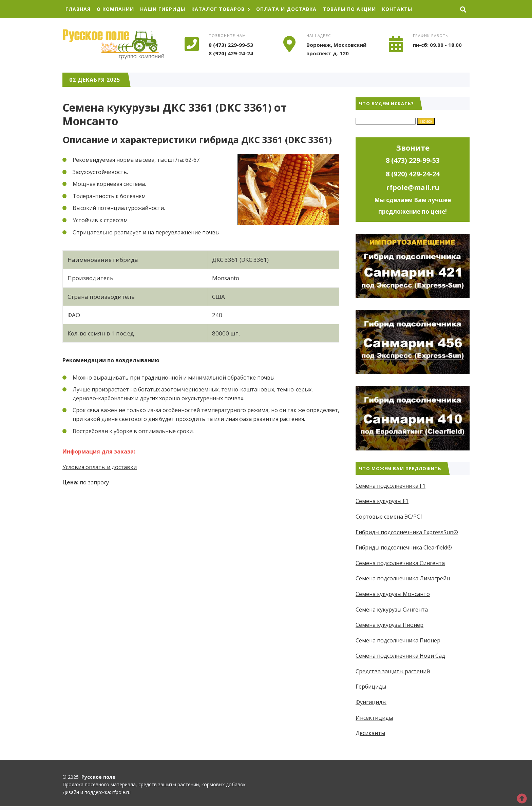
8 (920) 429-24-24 (231, 53)
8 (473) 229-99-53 (231, 45)
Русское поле (113, 44)
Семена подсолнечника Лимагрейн (403, 578)
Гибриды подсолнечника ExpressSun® (407, 532)
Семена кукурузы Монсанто (393, 594)
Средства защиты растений (393, 671)
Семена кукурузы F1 (382, 501)
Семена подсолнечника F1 (391, 486)
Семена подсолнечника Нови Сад (400, 656)
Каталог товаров (221, 9)
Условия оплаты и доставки (100, 467)
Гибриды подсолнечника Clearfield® (404, 547)
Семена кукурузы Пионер (389, 625)
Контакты (397, 9)
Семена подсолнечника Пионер (398, 640)
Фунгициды (371, 702)
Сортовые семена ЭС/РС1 (389, 517)
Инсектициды (374, 718)
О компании (115, 9)
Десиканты (370, 733)
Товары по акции (349, 9)
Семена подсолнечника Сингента (400, 563)
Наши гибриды (163, 9)
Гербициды (371, 687)
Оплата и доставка (286, 9)
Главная (78, 9)
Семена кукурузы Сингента (392, 610)
